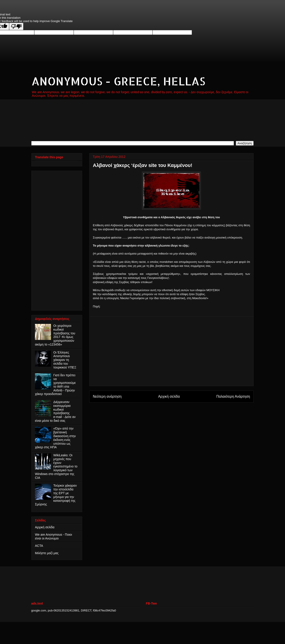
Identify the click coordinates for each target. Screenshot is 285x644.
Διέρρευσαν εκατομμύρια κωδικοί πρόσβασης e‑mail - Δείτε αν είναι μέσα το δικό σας (55, 411)
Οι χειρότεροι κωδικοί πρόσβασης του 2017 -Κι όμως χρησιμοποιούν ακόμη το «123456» (55, 335)
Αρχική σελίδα (169, 396)
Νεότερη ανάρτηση (107, 396)
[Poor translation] (16, 26)
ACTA (39, 546)
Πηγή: (97, 306)
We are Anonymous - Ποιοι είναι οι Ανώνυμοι (53, 536)
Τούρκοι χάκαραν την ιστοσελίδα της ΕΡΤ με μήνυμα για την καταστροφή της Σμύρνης (56, 495)
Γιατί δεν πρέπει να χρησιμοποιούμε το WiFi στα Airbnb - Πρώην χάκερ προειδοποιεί (55, 385)
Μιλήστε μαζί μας (47, 553)
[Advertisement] (171, 351)
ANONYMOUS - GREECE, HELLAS (118, 81)
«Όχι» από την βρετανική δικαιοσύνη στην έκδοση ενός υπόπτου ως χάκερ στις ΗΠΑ (55, 438)
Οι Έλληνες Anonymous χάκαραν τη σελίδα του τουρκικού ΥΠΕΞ (65, 360)
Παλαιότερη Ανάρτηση (233, 396)
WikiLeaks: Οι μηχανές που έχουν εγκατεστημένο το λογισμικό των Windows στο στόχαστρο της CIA (56, 466)
